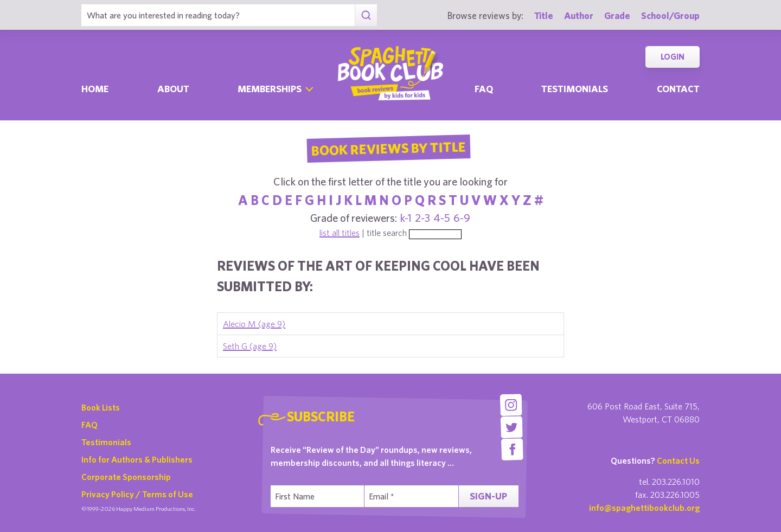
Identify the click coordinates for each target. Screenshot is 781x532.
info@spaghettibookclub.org (644, 508)
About (173, 89)
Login (673, 57)
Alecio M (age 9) (254, 324)
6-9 (462, 218)
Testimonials (575, 89)
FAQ (89, 425)
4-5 (442, 218)
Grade (617, 15)
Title (544, 15)
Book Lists (101, 407)
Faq (484, 89)
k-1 (406, 218)
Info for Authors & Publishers (137, 459)
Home (95, 89)
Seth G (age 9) (250, 346)
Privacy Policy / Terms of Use (137, 494)
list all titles (340, 233)
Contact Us (678, 460)
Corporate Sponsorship (126, 477)
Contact (678, 89)
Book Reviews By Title (388, 148)
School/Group (670, 15)
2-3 (422, 218)
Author (579, 15)
